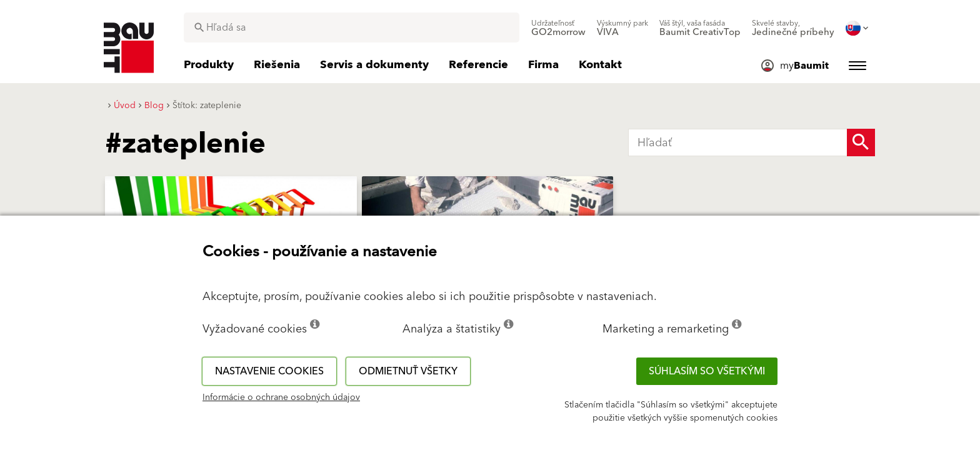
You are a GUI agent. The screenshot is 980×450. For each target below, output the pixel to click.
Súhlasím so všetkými (707, 371)
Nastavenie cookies (269, 371)
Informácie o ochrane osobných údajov (281, 397)
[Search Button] (861, 142)
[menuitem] (558, 28)
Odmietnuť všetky (408, 371)
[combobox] (352, 27)
